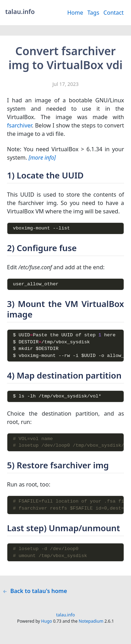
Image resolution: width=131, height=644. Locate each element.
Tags (93, 13)
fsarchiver (19, 125)
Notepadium (91, 630)
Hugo (47, 630)
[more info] (42, 158)
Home (75, 13)
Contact (114, 13)
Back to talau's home (35, 600)
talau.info (65, 624)
